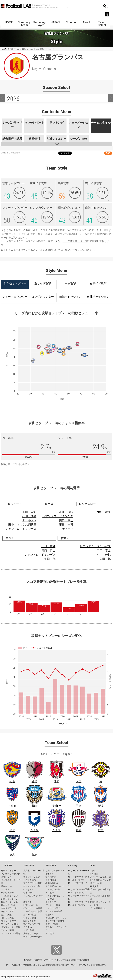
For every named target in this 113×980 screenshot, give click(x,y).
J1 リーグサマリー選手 (79, 877)
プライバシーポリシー (54, 960)
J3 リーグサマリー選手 (79, 902)
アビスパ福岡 (7, 930)
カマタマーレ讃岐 (54, 911)
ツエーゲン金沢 (53, 889)
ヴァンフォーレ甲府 (33, 908)
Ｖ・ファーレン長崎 (11, 934)
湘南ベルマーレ (31, 905)
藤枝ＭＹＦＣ (30, 921)
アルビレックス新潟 (33, 911)
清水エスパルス (8, 905)
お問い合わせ (83, 960)
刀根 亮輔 (103, 512)
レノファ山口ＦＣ (54, 908)
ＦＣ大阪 (50, 899)
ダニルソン (29, 520)
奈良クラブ (51, 902)
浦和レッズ (6, 877)
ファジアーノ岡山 (9, 924)
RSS (108, 153)
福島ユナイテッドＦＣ (56, 871)
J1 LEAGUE (6, 866)
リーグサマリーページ (75, 241)
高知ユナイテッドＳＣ (56, 918)
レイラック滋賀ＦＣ (55, 896)
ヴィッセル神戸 (8, 921)
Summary (72, 866)
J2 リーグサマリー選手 (79, 889)
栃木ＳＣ (50, 874)
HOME (9, 22)
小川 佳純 (29, 516)
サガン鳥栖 (29, 930)
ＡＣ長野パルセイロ (55, 886)
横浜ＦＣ (28, 902)
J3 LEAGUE (51, 866)
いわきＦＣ (29, 889)
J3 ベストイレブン (76, 905)
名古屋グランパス (9, 908)
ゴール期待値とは (98, 908)
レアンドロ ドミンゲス (21, 529)
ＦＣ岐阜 (50, 893)
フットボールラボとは (100, 877)
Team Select (102, 24)
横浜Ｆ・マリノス (9, 902)
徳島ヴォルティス (32, 924)
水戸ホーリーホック (11, 874)
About (86, 22)
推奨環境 (38, 960)
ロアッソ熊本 (52, 924)
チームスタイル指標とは (93, 234)
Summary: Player (40, 24)
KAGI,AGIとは (96, 886)
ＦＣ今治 (28, 927)
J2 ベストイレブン (76, 893)
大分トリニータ (31, 934)
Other (92, 866)
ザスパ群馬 (51, 877)
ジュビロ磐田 (30, 918)
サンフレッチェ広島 (11, 927)
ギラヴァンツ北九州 (55, 921)
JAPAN (55, 22)
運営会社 (71, 960)
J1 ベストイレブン (76, 880)
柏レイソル (6, 886)
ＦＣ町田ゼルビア (9, 896)
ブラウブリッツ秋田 (33, 883)
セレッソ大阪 (7, 918)
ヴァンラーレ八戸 (32, 877)
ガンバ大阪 (6, 915)
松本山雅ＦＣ (52, 883)
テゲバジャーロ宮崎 (33, 937)
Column (71, 22)
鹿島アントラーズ (9, 871)
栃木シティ (29, 893)
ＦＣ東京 (5, 889)
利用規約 (28, 960)
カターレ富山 (30, 915)
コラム (93, 871)
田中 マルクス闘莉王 (22, 525)
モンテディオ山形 (32, 886)
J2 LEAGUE (29, 866)
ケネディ (68, 529)
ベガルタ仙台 (30, 880)
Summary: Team (24, 24)
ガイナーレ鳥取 (53, 905)
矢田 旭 (50, 559)
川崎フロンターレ (9, 899)
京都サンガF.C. (8, 911)
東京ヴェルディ (8, 893)
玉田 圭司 (29, 512)
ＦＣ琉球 (50, 934)
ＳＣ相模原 (51, 880)
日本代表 (94, 874)
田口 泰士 (66, 520)
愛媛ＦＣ (50, 915)
